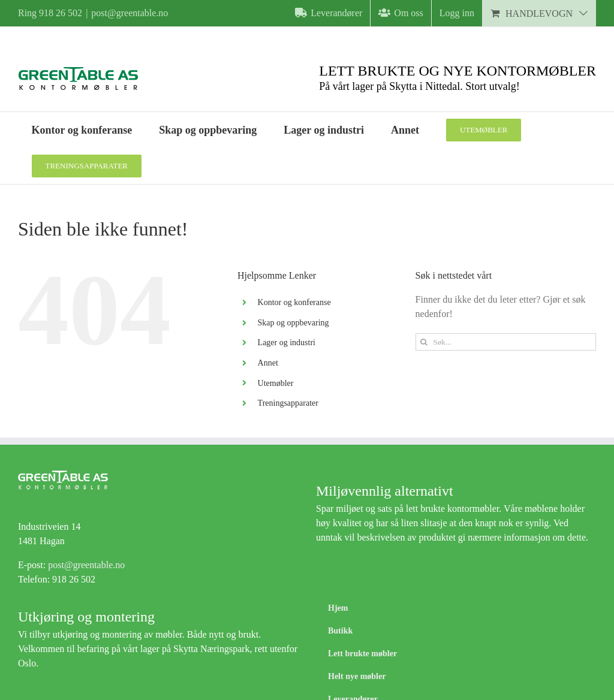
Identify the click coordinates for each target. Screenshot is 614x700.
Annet (268, 363)
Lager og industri (287, 343)
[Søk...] (506, 342)
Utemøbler (276, 383)
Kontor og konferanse (294, 302)
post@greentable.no (130, 13)
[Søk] (424, 342)
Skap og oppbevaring (294, 323)
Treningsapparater (288, 403)
